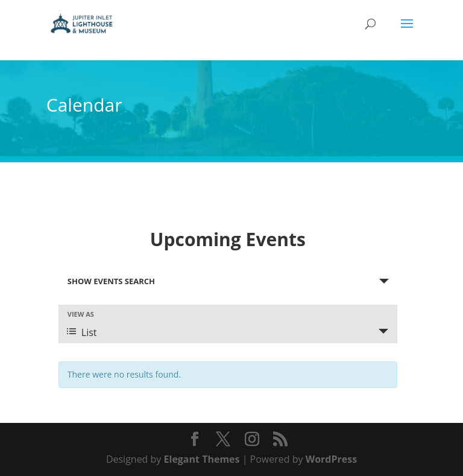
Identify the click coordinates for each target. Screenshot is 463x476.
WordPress (331, 459)
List (82, 332)
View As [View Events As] (81, 314)
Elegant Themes (202, 459)
